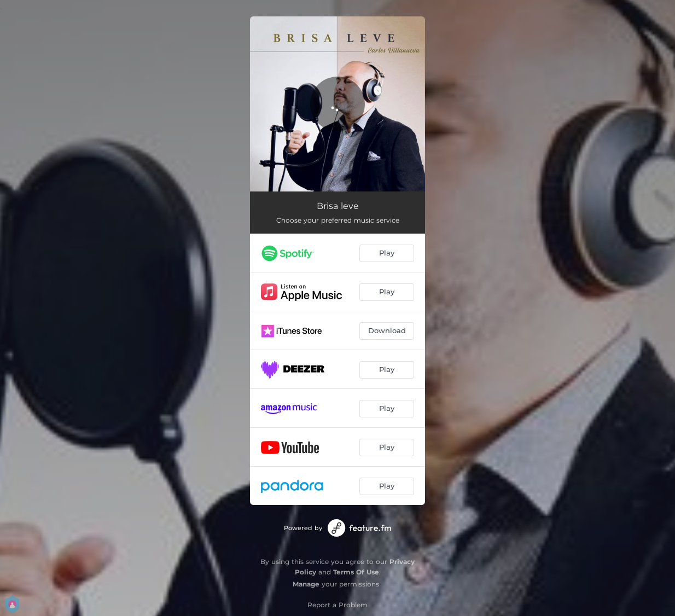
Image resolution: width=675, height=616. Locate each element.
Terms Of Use (356, 572)
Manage (306, 584)
